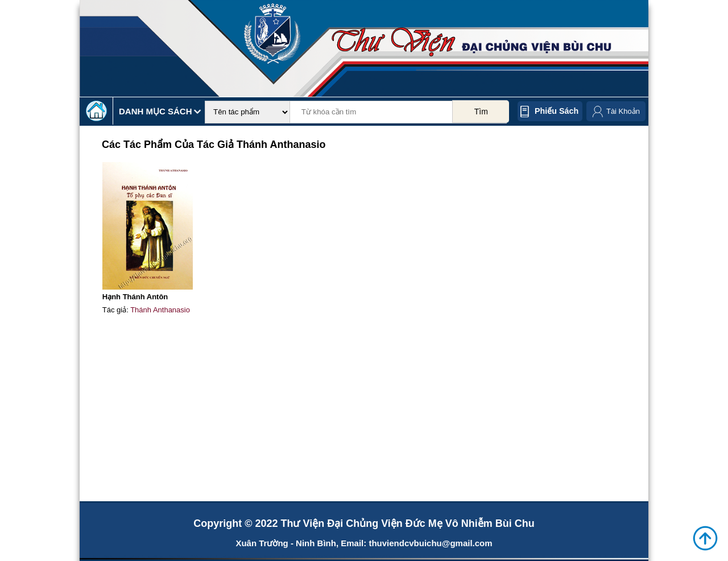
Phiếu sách (557, 111)
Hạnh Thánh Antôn (135, 297)
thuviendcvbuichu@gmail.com (430, 543)
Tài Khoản (623, 111)
